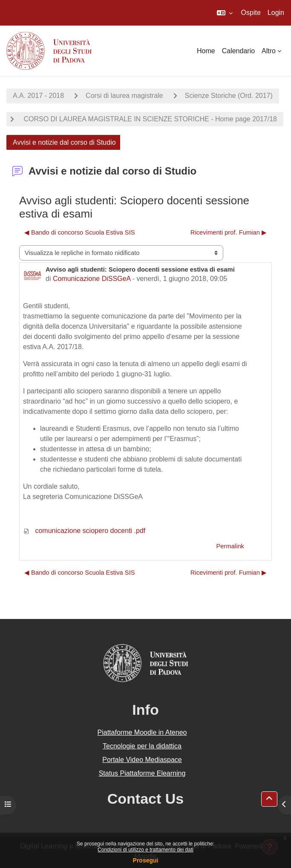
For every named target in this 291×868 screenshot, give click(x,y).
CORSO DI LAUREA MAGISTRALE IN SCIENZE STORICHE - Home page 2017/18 (149, 119)
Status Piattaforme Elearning (142, 773)
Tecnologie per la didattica (142, 746)
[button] (225, 13)
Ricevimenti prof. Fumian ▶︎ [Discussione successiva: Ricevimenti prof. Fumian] (229, 232)
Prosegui (146, 860)
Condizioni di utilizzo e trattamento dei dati (145, 850)
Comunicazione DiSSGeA (92, 279)
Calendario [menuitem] (238, 51)
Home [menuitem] (206, 51)
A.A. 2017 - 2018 (38, 96)
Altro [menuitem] (269, 51)
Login (276, 13)
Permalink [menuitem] (230, 546)
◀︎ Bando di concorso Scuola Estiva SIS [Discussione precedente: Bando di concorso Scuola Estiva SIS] (80, 232)
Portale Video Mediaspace (142, 760)
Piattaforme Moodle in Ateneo (142, 732)
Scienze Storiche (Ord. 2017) (229, 96)
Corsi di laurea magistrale (124, 96)
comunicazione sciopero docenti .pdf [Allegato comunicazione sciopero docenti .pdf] (84, 531)
